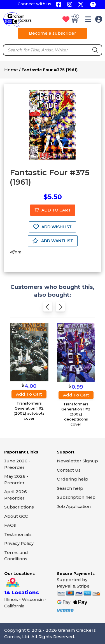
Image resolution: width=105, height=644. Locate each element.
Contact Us (69, 470)
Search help (70, 488)
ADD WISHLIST (53, 227)
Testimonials (18, 534)
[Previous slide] (48, 308)
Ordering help (73, 479)
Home (11, 70)
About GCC (16, 516)
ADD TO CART (53, 210)
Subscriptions (19, 507)
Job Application (74, 506)
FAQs (10, 525)
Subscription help (76, 497)
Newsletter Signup (77, 461)
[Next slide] (60, 308)
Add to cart (29, 394)
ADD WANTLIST (53, 241)
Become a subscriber (53, 33)
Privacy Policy (19, 543)
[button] (88, 20)
